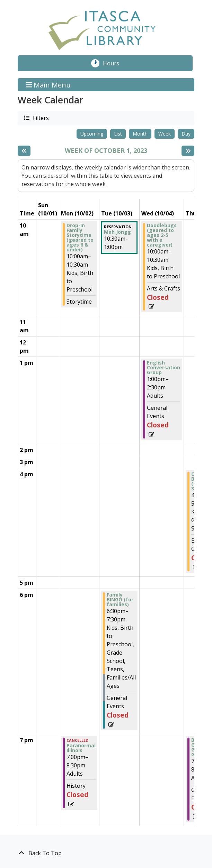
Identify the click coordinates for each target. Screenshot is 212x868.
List (118, 134)
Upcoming (92, 134)
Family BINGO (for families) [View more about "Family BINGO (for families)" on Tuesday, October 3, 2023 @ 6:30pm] (120, 600)
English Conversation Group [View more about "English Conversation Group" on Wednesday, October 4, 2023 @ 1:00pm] (164, 368)
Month (140, 134)
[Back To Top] (106, 853)
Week (165, 134)
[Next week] (188, 151)
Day (186, 134)
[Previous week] (24, 151)
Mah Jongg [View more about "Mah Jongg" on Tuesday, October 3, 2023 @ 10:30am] (117, 232)
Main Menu (48, 85)
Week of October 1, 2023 (106, 151)
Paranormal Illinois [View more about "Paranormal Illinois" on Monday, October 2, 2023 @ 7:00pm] (81, 748)
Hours (115, 63)
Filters (41, 118)
